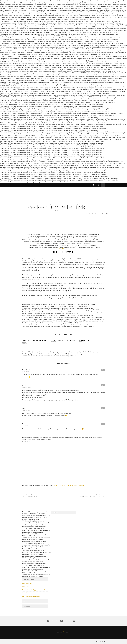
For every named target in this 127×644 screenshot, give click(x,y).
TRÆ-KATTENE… (85, 341)
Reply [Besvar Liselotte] (103, 370)
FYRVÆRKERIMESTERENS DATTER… (63, 341)
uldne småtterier (27, 584)
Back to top (100, 642)
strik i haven (26, 587)
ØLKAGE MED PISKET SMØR (31, 597)
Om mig (25, 185)
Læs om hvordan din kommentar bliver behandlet (69, 486)
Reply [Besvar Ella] (103, 424)
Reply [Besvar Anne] (103, 409)
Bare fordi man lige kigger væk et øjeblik (34, 590)
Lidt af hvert (64, 249)
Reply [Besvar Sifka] (103, 386)
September (25, 593)
